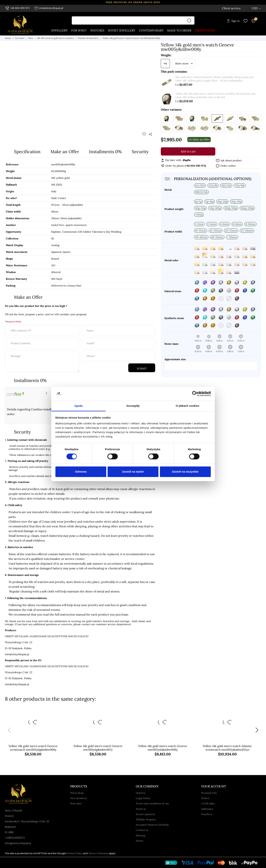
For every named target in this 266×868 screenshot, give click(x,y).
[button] (257, 730)
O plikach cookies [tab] (187, 406)
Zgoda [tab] (78, 406)
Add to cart (188, 152)
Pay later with (176, 160)
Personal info (209, 793)
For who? (79, 31)
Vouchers (206, 814)
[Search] (190, 21)
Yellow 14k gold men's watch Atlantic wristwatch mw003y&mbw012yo (227, 748)
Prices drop (77, 793)
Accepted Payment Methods (152, 825)
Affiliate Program (146, 819)
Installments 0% (105, 152)
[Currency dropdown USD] (256, 8)
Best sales (76, 803)
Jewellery (59, 31)
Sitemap (141, 835)
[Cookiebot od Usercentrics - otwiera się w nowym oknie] (195, 394)
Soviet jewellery (122, 31)
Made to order (179, 31)
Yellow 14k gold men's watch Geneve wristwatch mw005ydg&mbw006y (33, 748)
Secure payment (145, 814)
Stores (139, 841)
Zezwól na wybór (133, 472)
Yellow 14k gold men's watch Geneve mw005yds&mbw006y (163, 748)
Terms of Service (98, 853)
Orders (205, 798)
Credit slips (208, 803)
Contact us (142, 830)
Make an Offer (65, 152)
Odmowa (81, 472)
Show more (182, 64)
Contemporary (151, 31)
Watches (97, 31)
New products (78, 798)
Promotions (205, 31)
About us (141, 809)
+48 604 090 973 (18, 8)
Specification (27, 152)
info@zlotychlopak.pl (49, 8)
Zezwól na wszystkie (185, 472)
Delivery (141, 793)
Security (140, 152)
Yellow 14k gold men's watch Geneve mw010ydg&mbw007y (98, 748)
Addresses (207, 809)
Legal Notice (143, 798)
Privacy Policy (74, 853)
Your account (214, 786)
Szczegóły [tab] (133, 406)
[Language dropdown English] (238, 8)
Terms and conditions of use (152, 803)
